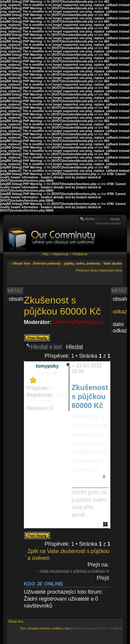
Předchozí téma (86, 270)
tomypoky (47, 366)
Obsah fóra (21, 263)
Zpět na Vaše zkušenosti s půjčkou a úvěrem (68, 555)
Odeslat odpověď (37, 338)
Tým (23, 628)
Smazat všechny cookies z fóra (49, 628)
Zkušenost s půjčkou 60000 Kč (62, 306)
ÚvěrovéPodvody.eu (79, 322)
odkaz (120, 312)
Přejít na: (98, 565)
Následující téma (111, 270)
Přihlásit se (80, 254)
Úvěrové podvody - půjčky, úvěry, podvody (67, 263)
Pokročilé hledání (108, 223)
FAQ (46, 254)
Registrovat (61, 254)
